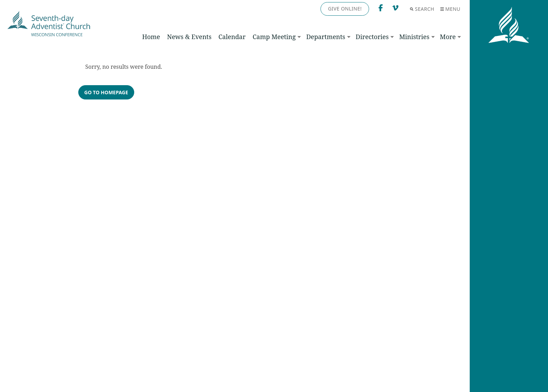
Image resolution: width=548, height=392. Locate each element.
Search (422, 9)
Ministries (414, 37)
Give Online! (345, 9)
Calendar (232, 37)
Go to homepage (106, 92)
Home (151, 37)
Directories (372, 37)
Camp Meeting (274, 37)
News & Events (189, 37)
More (448, 37)
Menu (450, 9)
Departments (326, 37)
